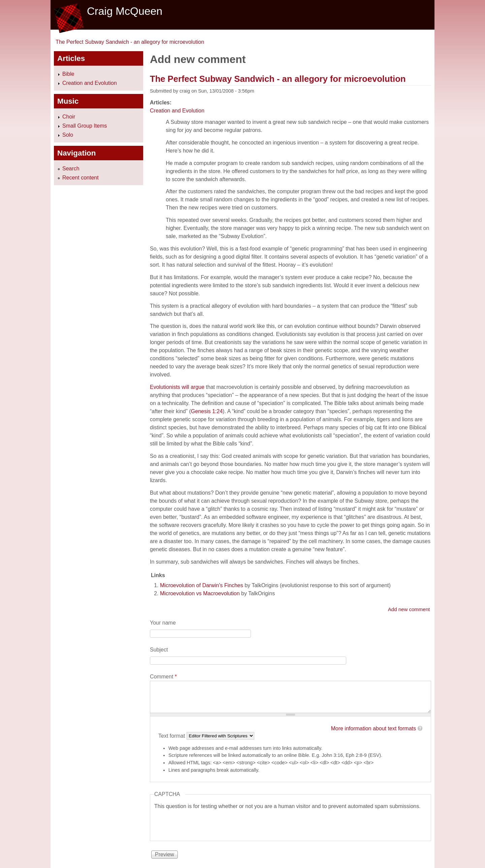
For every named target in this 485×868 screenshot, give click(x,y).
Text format (172, 736)
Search (71, 169)
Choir (69, 117)
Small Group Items (85, 126)
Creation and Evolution (177, 111)
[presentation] (205, 824)
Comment (163, 677)
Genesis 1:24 (207, 411)
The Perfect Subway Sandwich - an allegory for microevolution (130, 42)
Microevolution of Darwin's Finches (202, 585)
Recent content (80, 178)
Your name (163, 623)
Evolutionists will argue (177, 387)
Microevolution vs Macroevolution (200, 593)
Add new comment (409, 609)
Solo (68, 135)
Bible (68, 74)
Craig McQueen (125, 11)
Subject (159, 650)
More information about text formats (373, 728)
